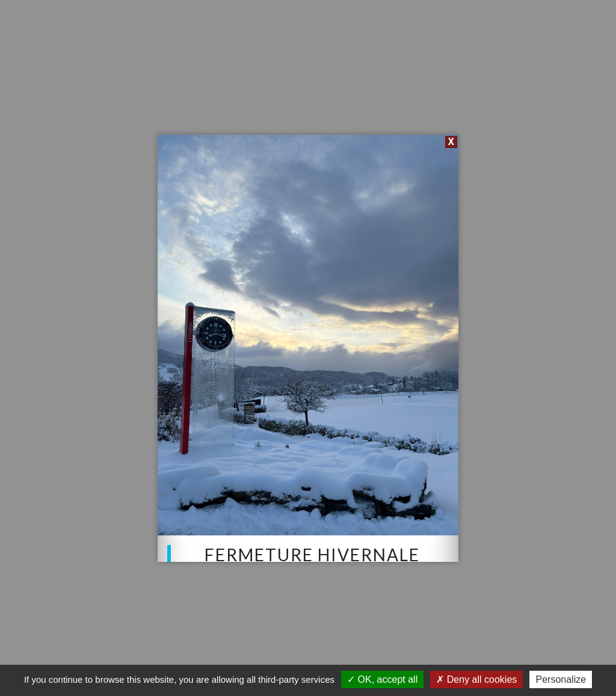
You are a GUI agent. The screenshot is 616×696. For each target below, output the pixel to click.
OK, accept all (382, 679)
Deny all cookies (476, 679)
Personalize (561, 679)
